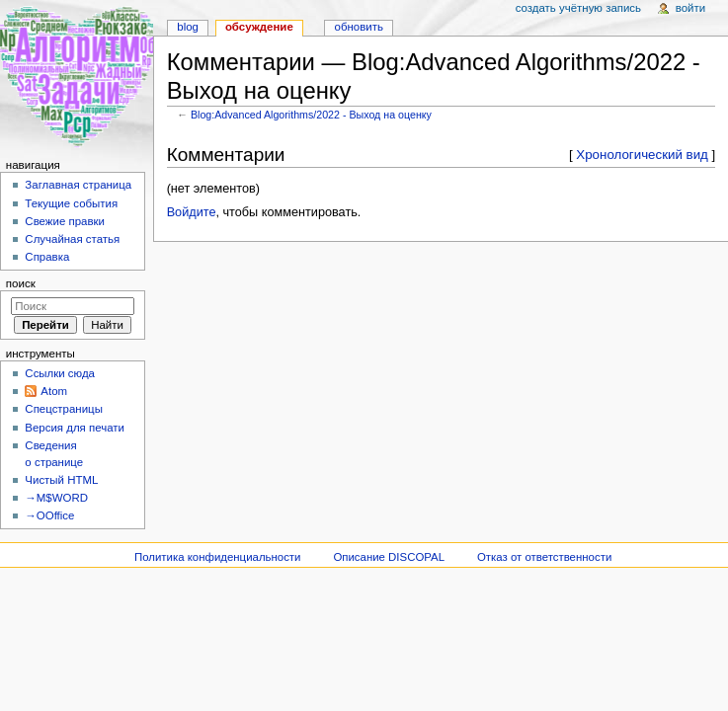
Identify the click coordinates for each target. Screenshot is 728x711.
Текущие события (71, 203)
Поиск (21, 283)
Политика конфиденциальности (218, 557)
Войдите (192, 212)
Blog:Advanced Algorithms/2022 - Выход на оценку (311, 115)
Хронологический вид (642, 155)
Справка (47, 257)
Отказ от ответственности (544, 557)
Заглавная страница (78, 185)
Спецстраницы (64, 409)
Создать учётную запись (578, 8)
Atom (54, 391)
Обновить (359, 27)
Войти (690, 8)
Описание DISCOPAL (389, 557)
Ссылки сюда (60, 373)
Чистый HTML (61, 480)
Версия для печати (75, 428)
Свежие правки (65, 221)
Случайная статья (72, 239)
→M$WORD (56, 498)
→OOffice (49, 515)
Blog (188, 27)
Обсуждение (259, 27)
